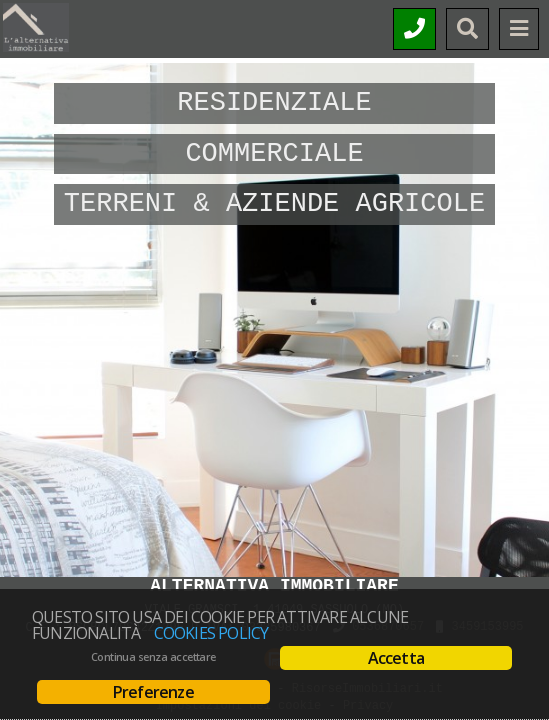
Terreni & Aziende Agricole (274, 204)
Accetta (396, 658)
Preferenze (153, 692)
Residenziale (274, 103)
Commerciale (274, 154)
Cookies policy (211, 633)
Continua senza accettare (153, 657)
